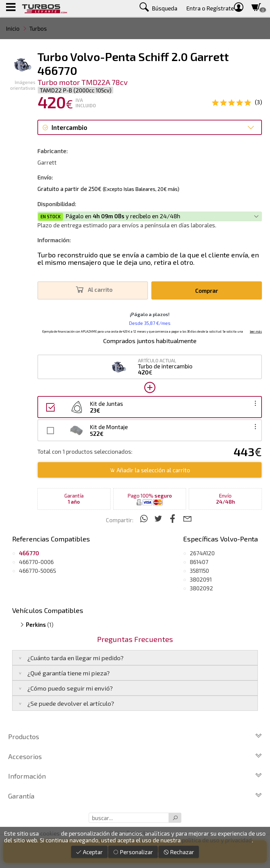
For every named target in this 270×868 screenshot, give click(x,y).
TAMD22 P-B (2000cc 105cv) (76, 90)
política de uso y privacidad (217, 840)
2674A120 (202, 553)
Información (135, 776)
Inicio (13, 28)
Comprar (207, 290)
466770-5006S (37, 570)
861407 (199, 562)
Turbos (38, 28)
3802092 (201, 588)
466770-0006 (36, 562)
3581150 (199, 570)
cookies (50, 833)
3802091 (201, 579)
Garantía (135, 796)
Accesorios (135, 756)
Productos (135, 736)
